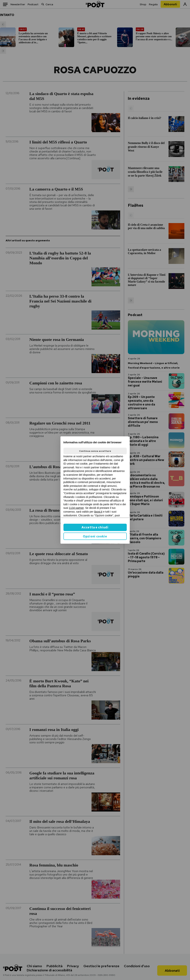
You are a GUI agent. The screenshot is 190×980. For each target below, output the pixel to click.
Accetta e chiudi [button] (95, 527)
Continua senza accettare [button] (95, 451)
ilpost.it (98, 512)
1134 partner (76, 508)
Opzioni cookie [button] (95, 536)
